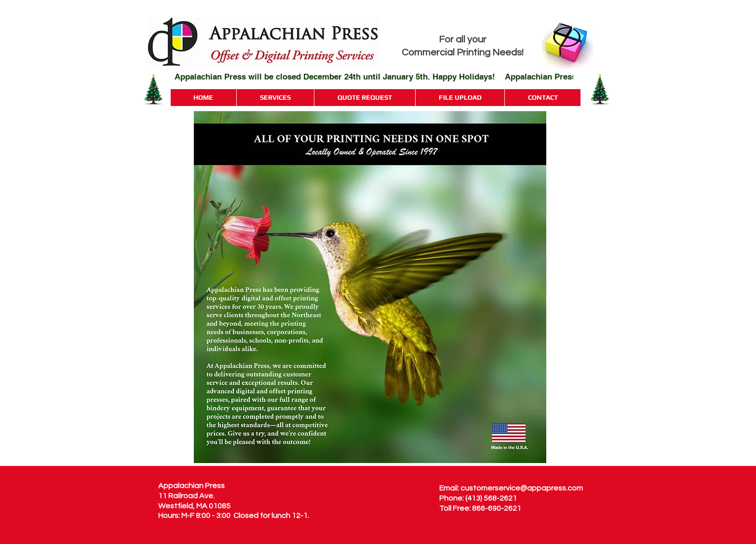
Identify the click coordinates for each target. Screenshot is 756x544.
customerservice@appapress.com (522, 488)
